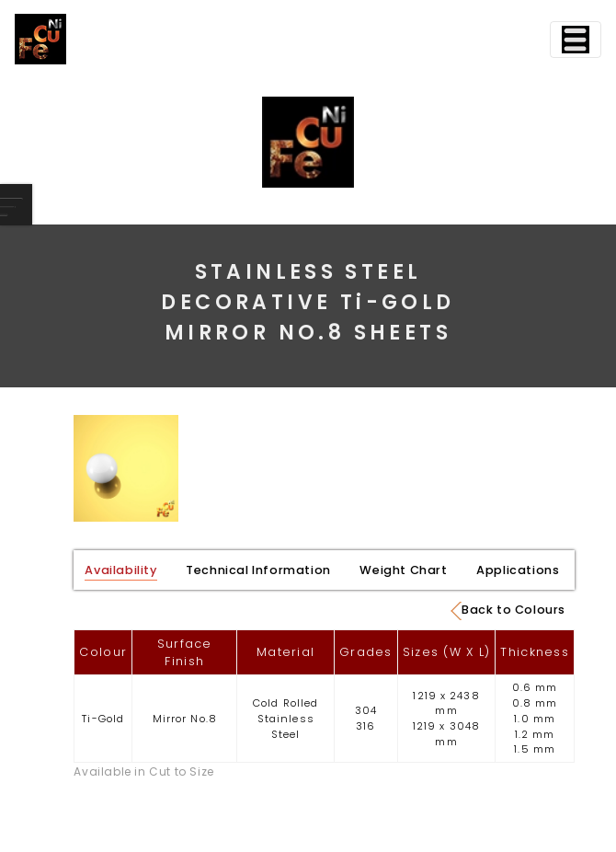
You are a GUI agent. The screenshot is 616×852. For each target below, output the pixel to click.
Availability (120, 570)
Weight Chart (403, 570)
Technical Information (258, 570)
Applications (518, 570)
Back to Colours (508, 611)
